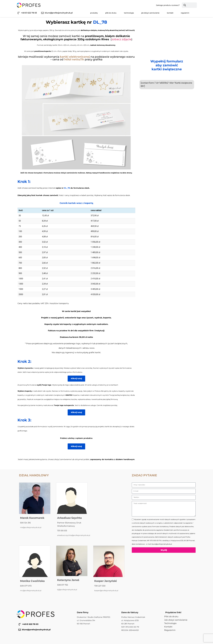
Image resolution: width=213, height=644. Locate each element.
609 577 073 (26, 586)
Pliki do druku (111, 13)
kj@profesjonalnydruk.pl (67, 590)
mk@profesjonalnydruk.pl (31, 527)
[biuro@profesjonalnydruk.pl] (42, 13)
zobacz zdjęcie (121, 39)
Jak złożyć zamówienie (150, 13)
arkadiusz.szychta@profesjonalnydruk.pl (74, 535)
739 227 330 (100, 586)
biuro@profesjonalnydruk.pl (59, 13)
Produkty (94, 13)
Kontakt (170, 13)
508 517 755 (63, 585)
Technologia (129, 13)
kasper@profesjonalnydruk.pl (106, 590)
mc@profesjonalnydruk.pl (31, 590)
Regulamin (185, 13)
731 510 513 (62, 531)
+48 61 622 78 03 (29, 13)
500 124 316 (25, 523)
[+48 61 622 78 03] (19, 13)
